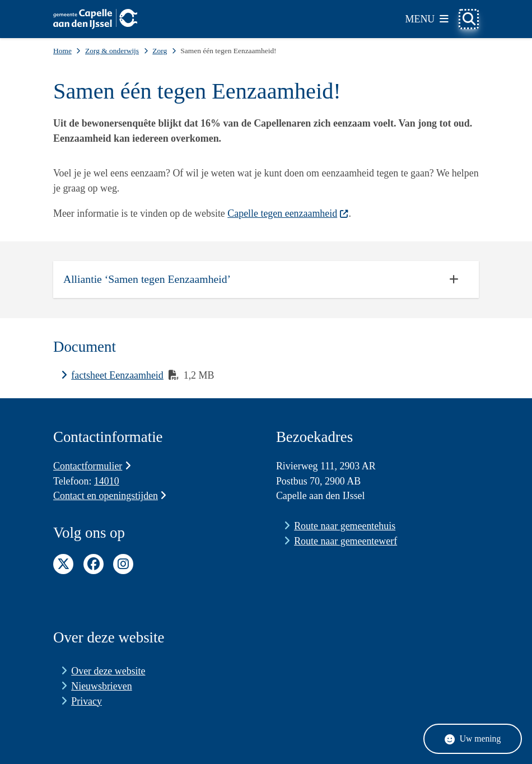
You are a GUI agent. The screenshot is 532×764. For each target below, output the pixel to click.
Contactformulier (92, 466)
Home (62, 51)
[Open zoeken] (469, 19)
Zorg (160, 51)
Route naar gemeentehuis (345, 526)
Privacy (87, 701)
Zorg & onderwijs (112, 51)
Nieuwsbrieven (101, 686)
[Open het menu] (427, 19)
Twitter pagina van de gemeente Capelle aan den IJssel (63, 564)
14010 (107, 481)
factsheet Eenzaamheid (117, 375)
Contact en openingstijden (110, 496)
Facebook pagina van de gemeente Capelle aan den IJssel (94, 564)
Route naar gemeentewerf (346, 541)
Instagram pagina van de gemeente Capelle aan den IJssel (123, 564)
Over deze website (108, 671)
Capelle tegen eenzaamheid (288, 213)
